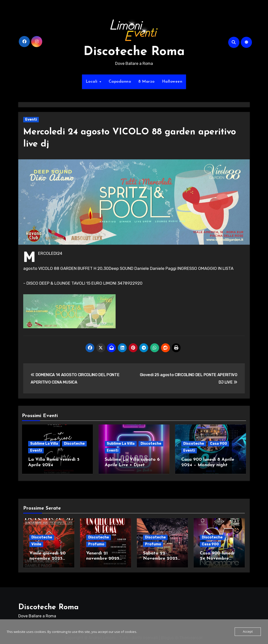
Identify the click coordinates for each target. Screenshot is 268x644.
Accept (248, 632)
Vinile (36, 543)
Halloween (172, 82)
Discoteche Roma (134, 52)
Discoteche (74, 444)
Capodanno (120, 82)
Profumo (96, 543)
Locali (92, 82)
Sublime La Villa (44, 444)
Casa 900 (218, 444)
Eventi (31, 120)
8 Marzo (146, 82)
